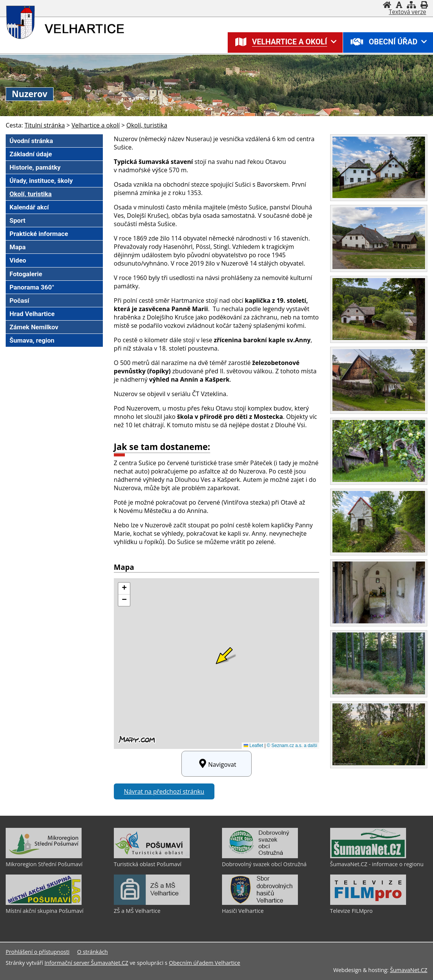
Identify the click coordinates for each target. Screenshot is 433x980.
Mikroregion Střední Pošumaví (44, 864)
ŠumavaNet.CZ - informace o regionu (377, 864)
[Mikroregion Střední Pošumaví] (44, 856)
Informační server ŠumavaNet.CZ (86, 963)
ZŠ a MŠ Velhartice (137, 911)
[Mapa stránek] (411, 5)
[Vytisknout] (424, 5)
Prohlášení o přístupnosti (38, 952)
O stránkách (92, 952)
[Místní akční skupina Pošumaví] (44, 903)
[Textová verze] (408, 12)
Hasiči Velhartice (243, 911)
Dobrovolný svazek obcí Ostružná (264, 864)
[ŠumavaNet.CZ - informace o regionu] (368, 856)
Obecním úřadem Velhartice (205, 963)
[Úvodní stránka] (387, 5)
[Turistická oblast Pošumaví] (152, 856)
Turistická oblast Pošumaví (148, 864)
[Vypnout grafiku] (399, 5)
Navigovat (217, 764)
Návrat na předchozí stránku (164, 791)
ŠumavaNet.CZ (409, 970)
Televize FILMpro (351, 911)
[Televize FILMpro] (368, 903)
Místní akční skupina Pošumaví (45, 911)
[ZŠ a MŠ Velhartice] (152, 903)
